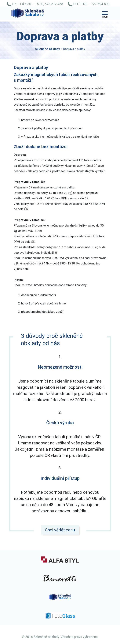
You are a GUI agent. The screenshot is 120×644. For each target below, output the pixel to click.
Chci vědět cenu (60, 530)
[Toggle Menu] (105, 13)
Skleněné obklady (47, 49)
